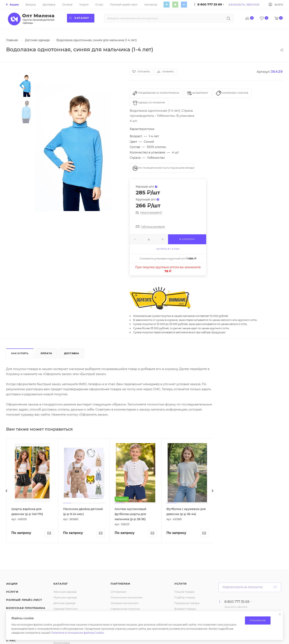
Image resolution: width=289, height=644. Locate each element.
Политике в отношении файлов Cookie (77, 633)
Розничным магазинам (127, 597)
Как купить (20, 353)
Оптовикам (118, 592)
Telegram (166, 4)
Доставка (72, 353)
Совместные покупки (125, 609)
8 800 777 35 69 (237, 602)
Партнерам (120, 584)
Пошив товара (184, 592)
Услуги (12, 592)
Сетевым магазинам (125, 603)
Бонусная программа (26, 608)
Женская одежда (65, 592)
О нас (11, 640)
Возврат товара (185, 609)
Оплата (46, 353)
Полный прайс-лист (24, 600)
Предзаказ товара (187, 603)
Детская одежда (64, 603)
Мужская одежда (65, 597)
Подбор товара (185, 597)
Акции (12, 584)
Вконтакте (184, 4)
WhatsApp (175, 4)
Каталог (61, 584)
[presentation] (6, 491)
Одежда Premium (66, 609)
